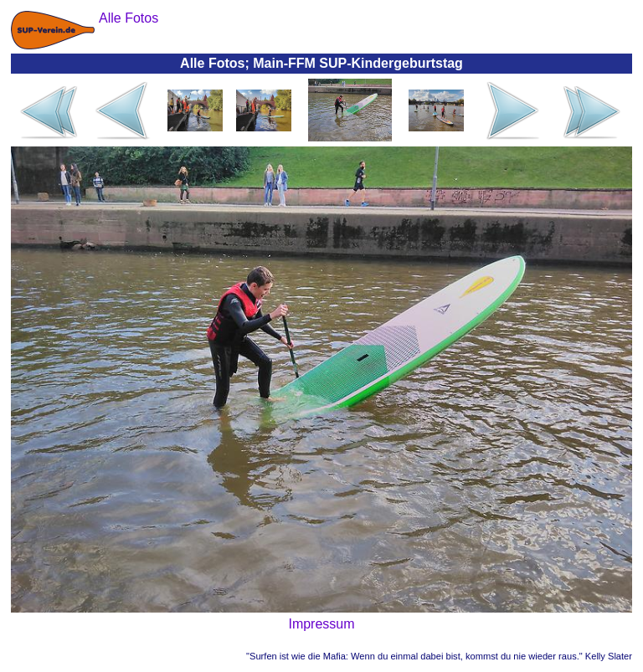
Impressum (321, 624)
